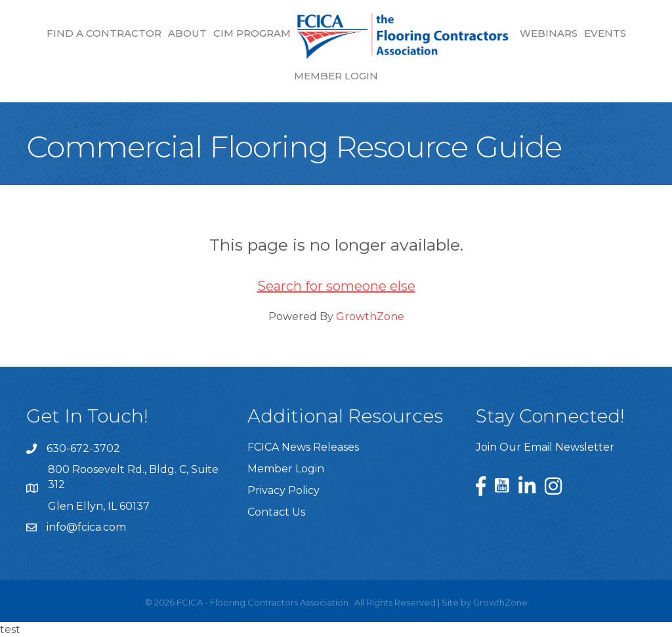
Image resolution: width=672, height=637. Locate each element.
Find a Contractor (104, 33)
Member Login (336, 76)
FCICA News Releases (303, 447)
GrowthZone (370, 317)
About (187, 33)
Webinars (549, 33)
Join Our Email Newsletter (545, 447)
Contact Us (276, 512)
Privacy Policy (283, 490)
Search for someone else (336, 286)
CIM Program (252, 33)
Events (605, 33)
